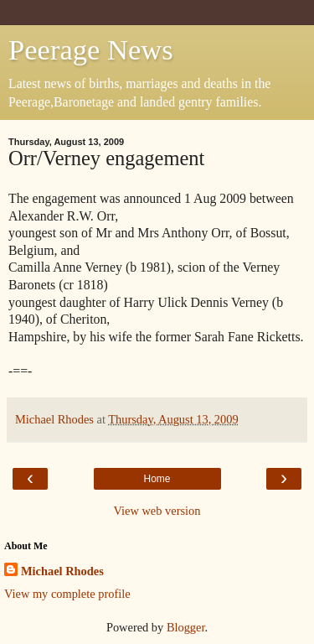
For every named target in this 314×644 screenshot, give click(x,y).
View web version (157, 511)
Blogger (186, 627)
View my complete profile (67, 594)
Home (157, 479)
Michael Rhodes (62, 571)
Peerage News (91, 49)
